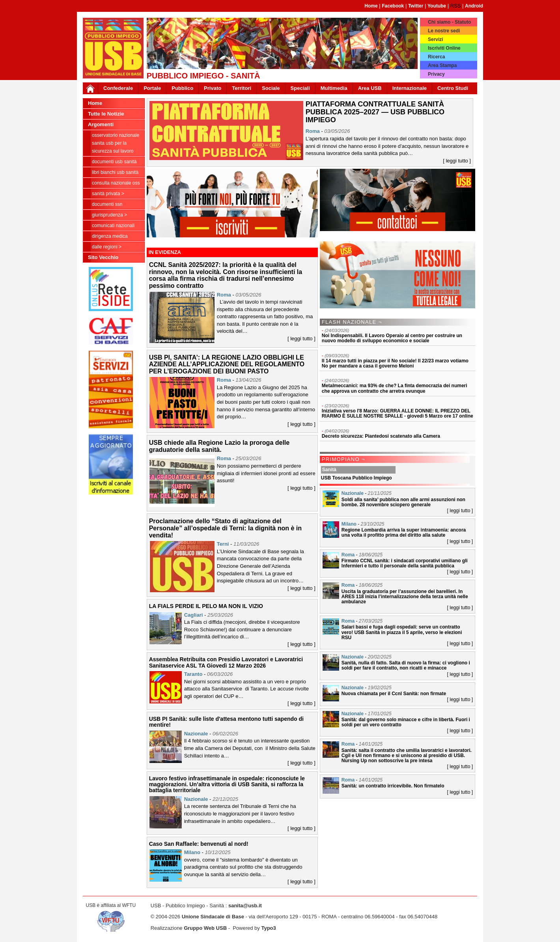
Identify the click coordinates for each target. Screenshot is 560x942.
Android (474, 6)
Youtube (437, 6)
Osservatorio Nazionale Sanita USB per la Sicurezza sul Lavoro (116, 143)
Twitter (416, 6)
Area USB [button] (370, 88)
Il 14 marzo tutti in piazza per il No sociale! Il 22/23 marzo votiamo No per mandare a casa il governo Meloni (395, 363)
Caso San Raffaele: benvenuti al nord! (199, 844)
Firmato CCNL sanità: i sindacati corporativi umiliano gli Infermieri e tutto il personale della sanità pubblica (405, 563)
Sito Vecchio (103, 257)
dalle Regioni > (107, 247)
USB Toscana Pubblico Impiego (357, 478)
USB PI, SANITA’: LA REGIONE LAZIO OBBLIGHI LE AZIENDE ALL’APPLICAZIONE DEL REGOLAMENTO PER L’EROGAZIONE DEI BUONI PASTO (227, 364)
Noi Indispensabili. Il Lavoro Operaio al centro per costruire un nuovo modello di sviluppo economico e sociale (392, 338)
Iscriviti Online (444, 48)
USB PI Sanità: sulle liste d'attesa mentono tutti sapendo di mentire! (226, 722)
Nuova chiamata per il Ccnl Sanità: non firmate (394, 694)
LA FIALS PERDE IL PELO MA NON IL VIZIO (206, 606)
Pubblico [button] (182, 88)
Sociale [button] (271, 88)
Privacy (436, 74)
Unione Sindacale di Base (213, 917)
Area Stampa (442, 65)
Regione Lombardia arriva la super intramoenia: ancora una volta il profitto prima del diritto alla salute (404, 533)
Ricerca (436, 57)
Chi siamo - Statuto (449, 22)
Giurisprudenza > (109, 215)
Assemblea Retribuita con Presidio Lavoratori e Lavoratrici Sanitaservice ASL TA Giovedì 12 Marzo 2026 (226, 662)
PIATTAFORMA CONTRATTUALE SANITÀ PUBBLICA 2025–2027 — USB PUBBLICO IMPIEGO (375, 112)
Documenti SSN (107, 204)
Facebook (393, 6)
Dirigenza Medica (110, 236)
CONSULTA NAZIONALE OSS (116, 183)
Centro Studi (453, 88)
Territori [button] (242, 88)
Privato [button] (213, 88)
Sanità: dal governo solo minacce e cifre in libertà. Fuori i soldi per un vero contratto (406, 722)
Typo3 (268, 928)
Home (371, 6)
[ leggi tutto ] (457, 161)
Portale (152, 88)
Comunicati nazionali (113, 226)
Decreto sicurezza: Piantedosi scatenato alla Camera (381, 436)
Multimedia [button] (334, 88)
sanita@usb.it (245, 906)
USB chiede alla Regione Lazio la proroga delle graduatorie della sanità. (219, 446)
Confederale (118, 88)
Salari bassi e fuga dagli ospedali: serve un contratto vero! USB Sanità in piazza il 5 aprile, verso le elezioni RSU (402, 632)
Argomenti (101, 124)
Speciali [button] (300, 88)
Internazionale (410, 88)
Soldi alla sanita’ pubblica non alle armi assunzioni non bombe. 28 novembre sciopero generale (403, 502)
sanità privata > (108, 194)
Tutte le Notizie (106, 114)
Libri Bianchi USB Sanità (115, 172)
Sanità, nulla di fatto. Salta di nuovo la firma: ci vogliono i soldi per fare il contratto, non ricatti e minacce (406, 665)
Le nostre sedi (444, 31)
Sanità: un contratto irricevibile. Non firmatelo (393, 786)
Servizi (436, 39)
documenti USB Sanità (114, 162)
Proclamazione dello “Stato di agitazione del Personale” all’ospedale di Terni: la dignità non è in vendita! (225, 528)
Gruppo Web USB (205, 928)
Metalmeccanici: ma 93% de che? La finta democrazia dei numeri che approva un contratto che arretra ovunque (395, 388)
